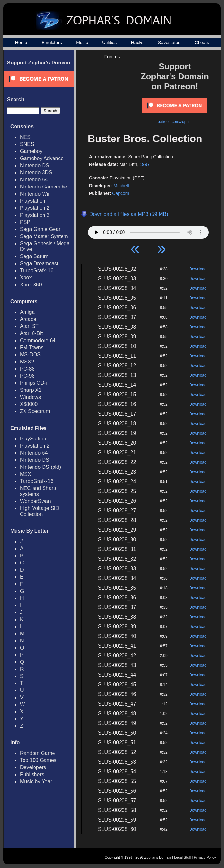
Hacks (137, 43)
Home (21, 43)
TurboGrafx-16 (37, 270)
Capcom (121, 193)
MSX (26, 474)
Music (82, 43)
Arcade (28, 319)
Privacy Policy (205, 857)
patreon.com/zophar (175, 122)
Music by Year (36, 781)
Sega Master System (44, 236)
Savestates (169, 43)
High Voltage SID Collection (40, 511)
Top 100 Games (38, 760)
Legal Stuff (182, 857)
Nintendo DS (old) (40, 467)
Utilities (109, 43)
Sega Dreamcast (39, 263)
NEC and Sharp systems (38, 491)
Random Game (38, 753)
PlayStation (33, 439)
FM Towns (32, 347)
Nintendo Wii (35, 194)
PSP (25, 222)
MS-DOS (30, 355)
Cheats (202, 43)
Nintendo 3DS (36, 173)
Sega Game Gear (40, 229)
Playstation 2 (35, 208)
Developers (33, 767)
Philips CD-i (34, 383)
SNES (27, 144)
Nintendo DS (35, 165)
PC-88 (27, 369)
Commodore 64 (38, 340)
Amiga (27, 312)
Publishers (32, 774)
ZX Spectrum (35, 411)
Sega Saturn (34, 256)
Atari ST (29, 326)
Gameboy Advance (42, 158)
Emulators (52, 43)
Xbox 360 (31, 285)
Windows (30, 397)
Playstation (33, 201)
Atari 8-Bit (31, 333)
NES (25, 137)
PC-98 (27, 376)
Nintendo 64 (34, 180)
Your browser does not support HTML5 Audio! (148, 231)
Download (198, 269)
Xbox (26, 278)
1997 (145, 164)
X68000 (29, 404)
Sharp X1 (31, 390)
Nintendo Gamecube (44, 187)
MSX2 (27, 362)
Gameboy (31, 151)
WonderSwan (35, 501)
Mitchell (121, 186)
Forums (112, 57)
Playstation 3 (35, 215)
